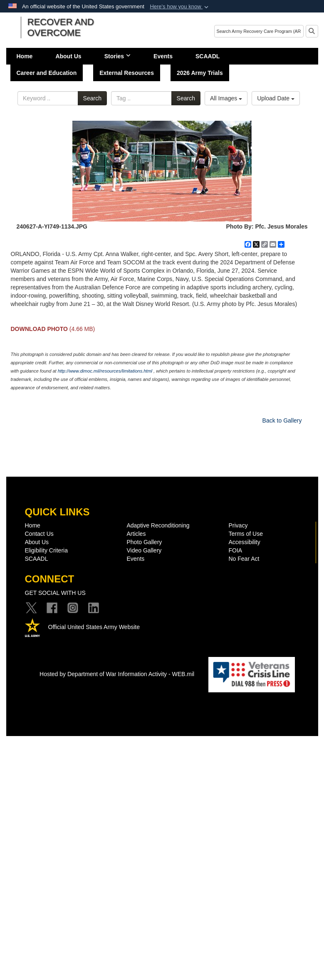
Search (92, 98)
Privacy (238, 525)
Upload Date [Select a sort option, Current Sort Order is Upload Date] (276, 98)
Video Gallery (144, 550)
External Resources (127, 73)
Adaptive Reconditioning (158, 525)
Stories (117, 56)
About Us (68, 56)
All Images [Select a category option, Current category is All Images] (226, 98)
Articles (136, 534)
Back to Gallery (282, 420)
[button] (180, 7)
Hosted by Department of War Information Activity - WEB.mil (117, 674)
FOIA (236, 550)
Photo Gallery (145, 542)
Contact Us (39, 534)
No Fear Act (244, 559)
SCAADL (208, 56)
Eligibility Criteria (46, 550)
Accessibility (245, 542)
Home (25, 56)
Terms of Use (246, 534)
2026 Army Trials (200, 73)
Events (163, 56)
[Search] (259, 31)
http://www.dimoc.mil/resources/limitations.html (105, 371)
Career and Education (47, 73)
